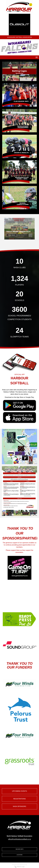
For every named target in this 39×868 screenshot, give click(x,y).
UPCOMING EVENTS (19, 791)
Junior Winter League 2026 (18, 231)
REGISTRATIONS (20, 799)
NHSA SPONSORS (19, 806)
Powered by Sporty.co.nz (20, 865)
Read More (11, 235)
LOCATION (19, 855)
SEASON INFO (19, 849)
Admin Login (19, 867)
